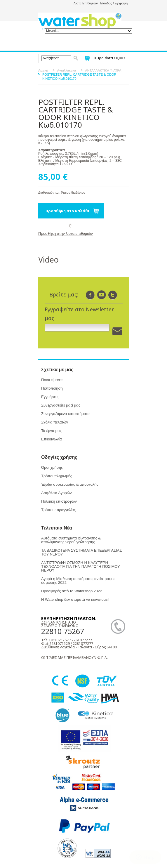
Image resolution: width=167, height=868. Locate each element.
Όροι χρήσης (52, 467)
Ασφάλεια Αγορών (56, 493)
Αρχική (43, 70)
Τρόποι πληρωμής (57, 476)
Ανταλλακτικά (67, 70)
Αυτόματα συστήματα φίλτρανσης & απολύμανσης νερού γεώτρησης (71, 540)
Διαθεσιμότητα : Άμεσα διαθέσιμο (62, 192)
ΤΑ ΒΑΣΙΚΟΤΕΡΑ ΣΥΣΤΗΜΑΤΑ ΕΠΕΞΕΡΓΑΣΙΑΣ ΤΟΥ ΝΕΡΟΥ (81, 552)
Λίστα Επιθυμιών (86, 3)
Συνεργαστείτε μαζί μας (61, 405)
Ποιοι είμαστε (52, 380)
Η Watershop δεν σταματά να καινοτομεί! (75, 599)
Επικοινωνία (52, 439)
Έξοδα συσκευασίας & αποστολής (70, 484)
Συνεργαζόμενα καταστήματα (65, 414)
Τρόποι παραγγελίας (58, 510)
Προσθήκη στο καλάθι (68, 211)
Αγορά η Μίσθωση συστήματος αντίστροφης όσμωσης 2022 (78, 581)
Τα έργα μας (51, 431)
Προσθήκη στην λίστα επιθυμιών (66, 234)
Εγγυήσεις (50, 397)
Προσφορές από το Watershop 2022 (72, 591)
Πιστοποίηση (52, 388)
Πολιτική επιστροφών (59, 501)
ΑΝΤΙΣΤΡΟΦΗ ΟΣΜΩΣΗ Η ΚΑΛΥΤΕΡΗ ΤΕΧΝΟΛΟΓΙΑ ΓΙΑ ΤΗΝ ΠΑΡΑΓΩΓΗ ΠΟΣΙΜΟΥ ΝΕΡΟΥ (80, 566)
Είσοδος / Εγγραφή (114, 3)
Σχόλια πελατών (55, 422)
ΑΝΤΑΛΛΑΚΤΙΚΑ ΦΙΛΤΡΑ (103, 70)
